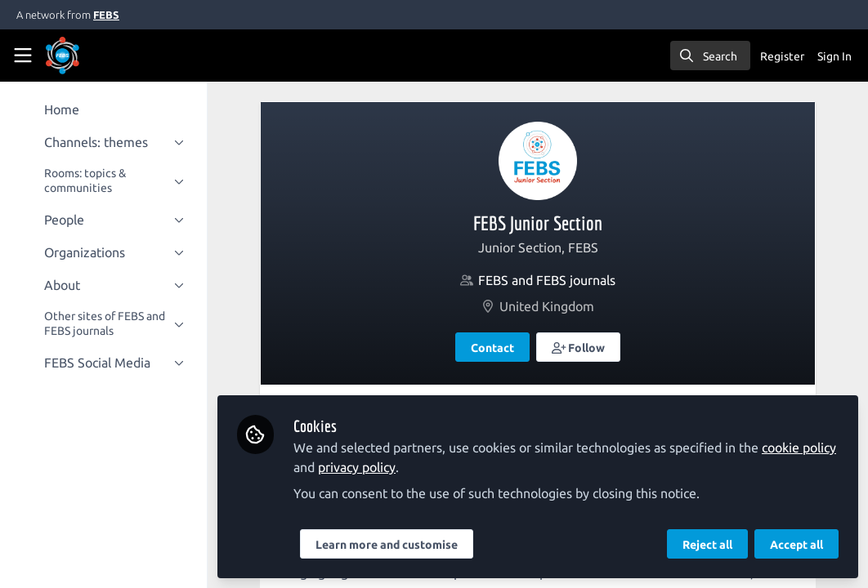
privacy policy (358, 467)
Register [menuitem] (782, 56)
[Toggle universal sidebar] (23, 56)
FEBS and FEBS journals (548, 280)
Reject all (707, 545)
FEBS (106, 15)
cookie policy (801, 448)
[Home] (85, 56)
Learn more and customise (388, 545)
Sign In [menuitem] (834, 56)
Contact (493, 348)
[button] (579, 347)
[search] (710, 56)
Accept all (796, 545)
